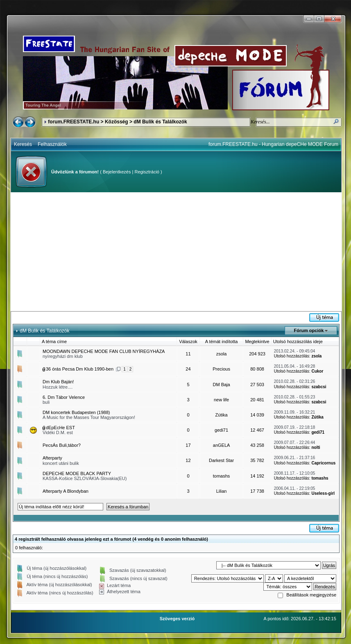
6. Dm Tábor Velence (64, 397)
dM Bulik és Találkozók (160, 122)
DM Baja (221, 385)
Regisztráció (147, 172)
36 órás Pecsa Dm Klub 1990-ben (80, 369)
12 (188, 460)
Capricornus (323, 463)
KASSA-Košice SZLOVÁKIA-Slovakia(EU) (85, 478)
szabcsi (319, 387)
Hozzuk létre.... (58, 387)
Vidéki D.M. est (58, 432)
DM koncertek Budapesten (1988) (76, 412)
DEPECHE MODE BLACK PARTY (77, 473)
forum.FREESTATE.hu (74, 122)
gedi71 (221, 430)
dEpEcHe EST (60, 428)
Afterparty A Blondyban (66, 491)
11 (188, 354)
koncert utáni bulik (61, 463)
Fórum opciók (309, 330)
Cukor (317, 371)
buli (46, 402)
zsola (222, 354)
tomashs (222, 476)
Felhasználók (52, 144)
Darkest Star (221, 460)
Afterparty (52, 458)
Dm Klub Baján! (58, 382)
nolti (316, 447)
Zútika (222, 415)
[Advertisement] (176, 252)
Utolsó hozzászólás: (292, 356)
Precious (221, 369)
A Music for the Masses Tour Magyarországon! (89, 417)
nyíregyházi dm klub (63, 356)
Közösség (117, 122)
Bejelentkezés (117, 172)
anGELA (222, 445)
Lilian (222, 491)
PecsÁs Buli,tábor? (62, 445)
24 (188, 369)
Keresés (23, 144)
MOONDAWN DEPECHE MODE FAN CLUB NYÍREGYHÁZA (104, 351)
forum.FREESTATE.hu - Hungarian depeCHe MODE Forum (273, 144)
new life (221, 400)
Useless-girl (323, 493)
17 (188, 445)
